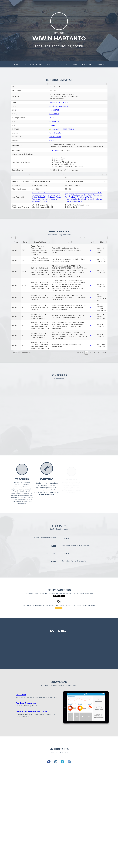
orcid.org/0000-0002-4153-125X (62, 129)
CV (25, 64)
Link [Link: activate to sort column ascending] (92, 242)
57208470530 (54, 114)
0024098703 (54, 110)
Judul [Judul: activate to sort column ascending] (70, 242)
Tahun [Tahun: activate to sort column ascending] (25, 242)
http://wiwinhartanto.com (59, 106)
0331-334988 (54, 150)
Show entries (19, 238)
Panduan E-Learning (26, 703)
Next (104, 353)
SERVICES (64, 64)
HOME (17, 64)
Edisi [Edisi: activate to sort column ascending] (102, 242)
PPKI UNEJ (21, 695)
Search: (94, 238)
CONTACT (100, 64)
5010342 (52, 141)
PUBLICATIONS (36, 64)
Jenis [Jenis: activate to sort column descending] (16, 242)
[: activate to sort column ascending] (30, 84)
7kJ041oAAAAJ (55, 118)
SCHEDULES (51, 64)
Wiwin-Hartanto (55, 137)
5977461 (52, 125)
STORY (75, 64)
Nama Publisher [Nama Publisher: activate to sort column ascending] (40, 242)
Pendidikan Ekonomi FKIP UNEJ (31, 712)
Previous (80, 353)
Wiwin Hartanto (55, 133)
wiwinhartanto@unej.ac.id (59, 102)
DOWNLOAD (87, 64)
